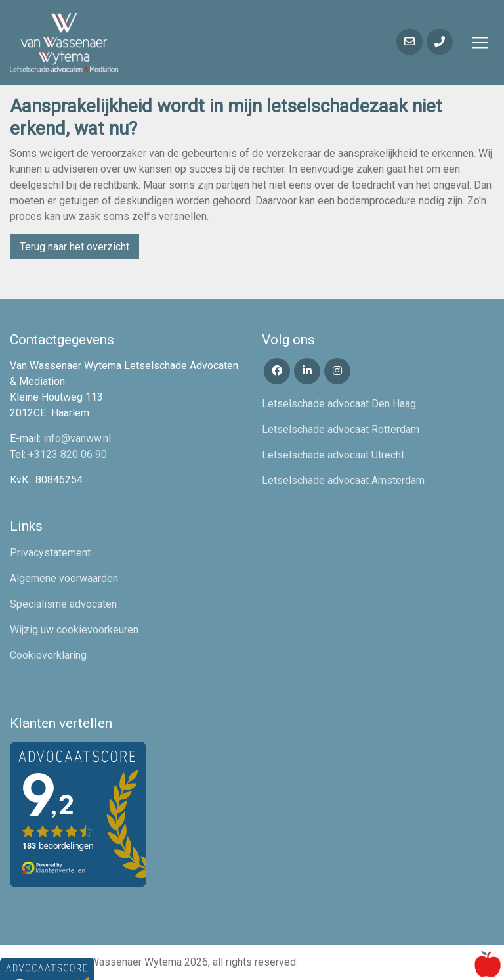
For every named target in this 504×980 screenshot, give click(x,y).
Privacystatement (50, 553)
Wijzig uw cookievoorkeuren (74, 630)
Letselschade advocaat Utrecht (333, 455)
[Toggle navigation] (480, 43)
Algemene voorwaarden (64, 578)
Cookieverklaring (48, 655)
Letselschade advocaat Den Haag (339, 404)
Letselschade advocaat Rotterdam (341, 429)
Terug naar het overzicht (74, 247)
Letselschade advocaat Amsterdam (343, 480)
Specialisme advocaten (63, 604)
